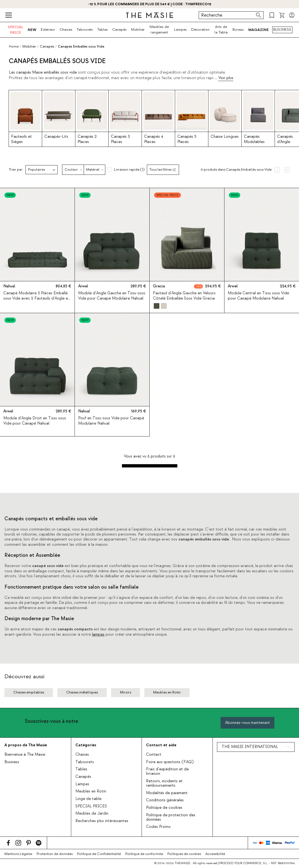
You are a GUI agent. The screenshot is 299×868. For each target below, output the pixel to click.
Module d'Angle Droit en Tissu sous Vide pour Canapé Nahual (35, 421)
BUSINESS (282, 30)
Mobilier (138, 30)
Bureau (238, 30)
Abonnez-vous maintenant (247, 723)
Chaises (66, 30)
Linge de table (88, 799)
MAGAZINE (259, 30)
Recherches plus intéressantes (102, 821)
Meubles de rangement (159, 30)
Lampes (180, 30)
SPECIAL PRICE (16, 30)
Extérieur (48, 30)
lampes (98, 635)
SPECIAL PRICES (91, 806)
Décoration (200, 30)
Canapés (119, 30)
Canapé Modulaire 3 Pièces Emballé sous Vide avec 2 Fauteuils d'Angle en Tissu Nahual (37, 298)
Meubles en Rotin (91, 791)
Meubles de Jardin (92, 814)
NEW (32, 30)
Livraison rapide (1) (129, 170)
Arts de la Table (221, 30)
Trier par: (16, 170)
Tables (103, 30)
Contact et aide (161, 745)
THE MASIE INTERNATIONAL (250, 747)
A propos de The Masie (26, 745)
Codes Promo (158, 827)
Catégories (86, 745)
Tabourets (85, 30)
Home (14, 46)
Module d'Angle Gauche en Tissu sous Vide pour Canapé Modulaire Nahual (112, 296)
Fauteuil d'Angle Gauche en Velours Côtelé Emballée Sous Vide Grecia (184, 296)
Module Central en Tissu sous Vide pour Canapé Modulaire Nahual (258, 296)
